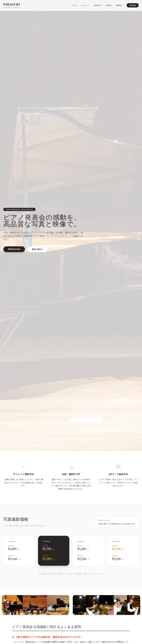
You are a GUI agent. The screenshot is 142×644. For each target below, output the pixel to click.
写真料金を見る (14, 249)
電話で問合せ (37, 249)
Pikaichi (12, 4)
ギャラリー (85, 5)
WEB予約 (133, 5)
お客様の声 (97, 5)
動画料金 (119, 5)
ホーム (75, 5)
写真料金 (109, 5)
